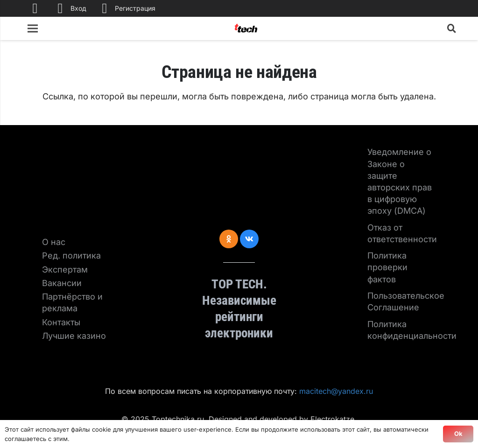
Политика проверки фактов (387, 267)
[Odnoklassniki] (229, 239)
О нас (54, 242)
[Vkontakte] (249, 239)
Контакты (61, 322)
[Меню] (33, 28)
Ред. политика (71, 255)
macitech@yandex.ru (336, 391)
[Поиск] (452, 28)
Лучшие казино (74, 336)
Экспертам (65, 269)
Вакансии (62, 283)
